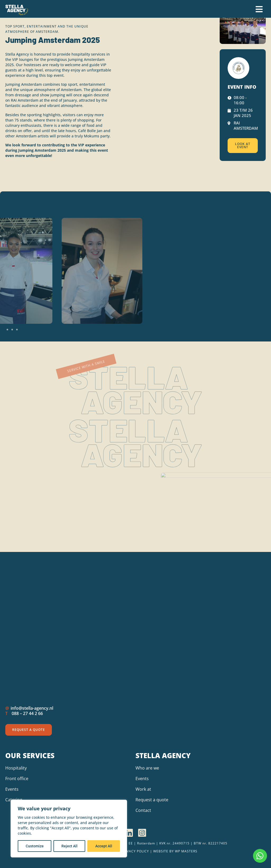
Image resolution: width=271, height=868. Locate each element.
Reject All (69, 846)
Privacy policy (135, 851)
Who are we (147, 768)
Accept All (104, 846)
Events (12, 789)
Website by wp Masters (175, 851)
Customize (35, 846)
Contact (143, 810)
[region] (69, 829)
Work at (143, 789)
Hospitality (16, 768)
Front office (17, 779)
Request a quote (152, 800)
